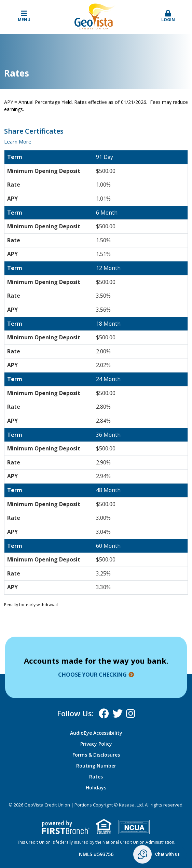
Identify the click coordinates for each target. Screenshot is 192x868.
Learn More (18, 141)
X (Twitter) (118, 714)
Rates (96, 777)
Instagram (131, 714)
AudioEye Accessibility (96, 733)
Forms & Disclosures (96, 755)
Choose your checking (92, 675)
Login (168, 16)
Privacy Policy (96, 744)
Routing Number (96, 766)
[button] (168, 16)
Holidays (96, 788)
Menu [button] (24, 16)
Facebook (104, 714)
